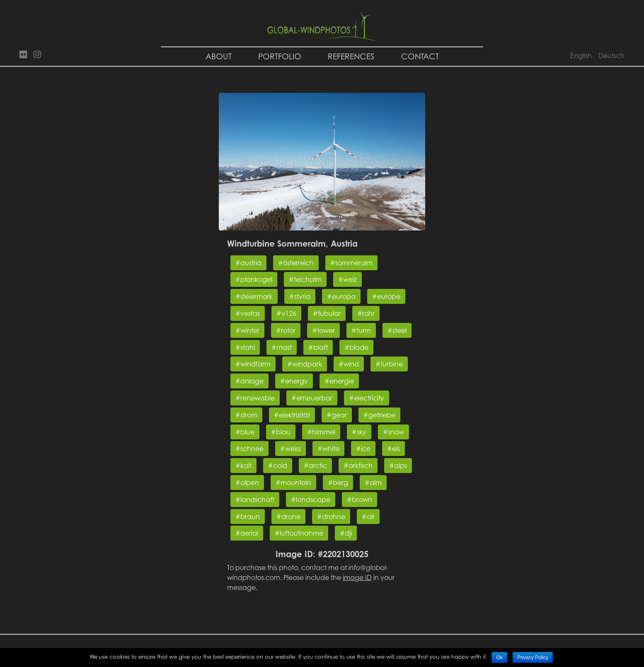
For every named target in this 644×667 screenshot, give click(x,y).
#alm (373, 483)
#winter (247, 330)
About (219, 56)
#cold (278, 466)
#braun (248, 517)
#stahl (245, 347)
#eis (393, 449)
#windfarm (253, 364)
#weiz (347, 279)
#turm (361, 330)
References (351, 56)
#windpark (305, 364)
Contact (420, 56)
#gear (337, 415)
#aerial (247, 533)
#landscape (311, 500)
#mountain (293, 483)
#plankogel (254, 279)
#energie (339, 381)
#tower (323, 330)
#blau (281, 432)
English (581, 56)
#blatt (318, 347)
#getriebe (379, 415)
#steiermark (254, 296)
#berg (338, 483)
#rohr (366, 313)
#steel (397, 330)
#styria (300, 296)
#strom (246, 415)
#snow (393, 432)
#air (368, 517)
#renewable (255, 398)
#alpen (247, 483)
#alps (398, 466)
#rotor (286, 330)
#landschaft (255, 500)
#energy (294, 381)
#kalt (243, 466)
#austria (248, 263)
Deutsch (611, 56)
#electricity (367, 398)
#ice (363, 449)
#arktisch (358, 466)
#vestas (248, 313)
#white (328, 449)
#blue (245, 432)
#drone (288, 517)
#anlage (249, 381)
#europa (341, 296)
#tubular (327, 313)
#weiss (291, 449)
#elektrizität (292, 415)
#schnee (249, 449)
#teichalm (305, 279)
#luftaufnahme (299, 533)
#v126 (286, 313)
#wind (349, 364)
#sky (359, 432)
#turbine (389, 364)
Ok (499, 657)
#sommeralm (351, 263)
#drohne (331, 517)
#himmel (321, 432)
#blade (356, 347)
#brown (360, 500)
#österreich (296, 263)
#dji (346, 533)
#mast (282, 347)
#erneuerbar (312, 398)
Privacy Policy (533, 657)
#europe (386, 296)
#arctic (315, 466)
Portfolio (280, 56)
